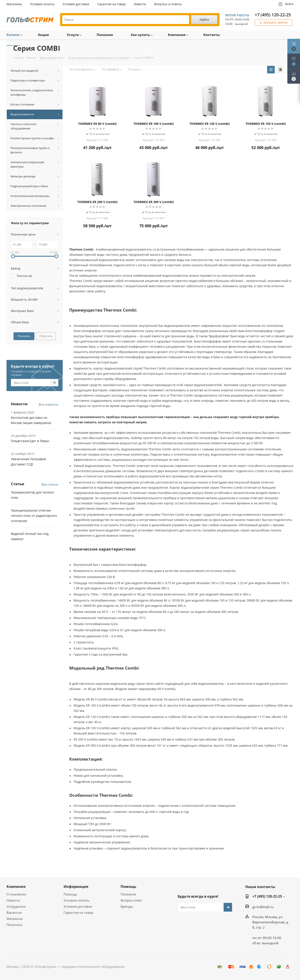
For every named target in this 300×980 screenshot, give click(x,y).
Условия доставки (78, 906)
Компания (16, 887)
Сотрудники (16, 906)
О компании (16, 894)
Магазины (15, 919)
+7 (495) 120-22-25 (273, 15)
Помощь (70, 894)
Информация (76, 887)
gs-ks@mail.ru (263, 907)
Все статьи (50, 484)
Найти (204, 19)
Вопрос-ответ (131, 900)
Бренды (127, 906)
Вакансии (14, 912)
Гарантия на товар (78, 912)
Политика (14, 925)
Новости (13, 900)
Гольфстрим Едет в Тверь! (30, 441)
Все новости (49, 404)
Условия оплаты (77, 900)
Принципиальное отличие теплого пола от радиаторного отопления (34, 516)
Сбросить (46, 336)
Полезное (128, 894)
